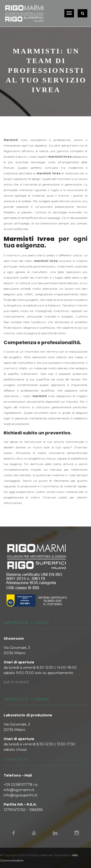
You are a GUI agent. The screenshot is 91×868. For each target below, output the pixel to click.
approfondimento (54, 333)
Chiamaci (50, 497)
